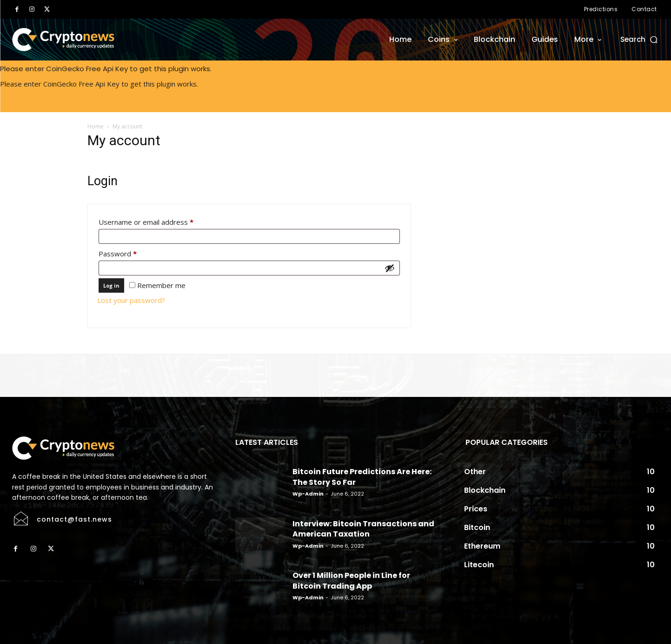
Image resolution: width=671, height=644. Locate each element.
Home (96, 126)
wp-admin (308, 494)
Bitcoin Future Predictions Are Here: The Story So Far (362, 477)
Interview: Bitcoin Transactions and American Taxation (363, 529)
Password (132, 252)
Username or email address (160, 221)
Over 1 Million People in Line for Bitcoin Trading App (351, 580)
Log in (111, 285)
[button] (640, 39)
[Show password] (390, 268)
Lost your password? (131, 300)
